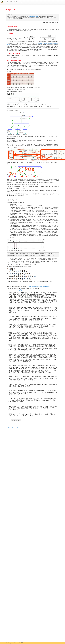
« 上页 (9, 427)
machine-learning (16, 420)
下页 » (18, 427)
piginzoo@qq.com (34, 17)
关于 (11, 2)
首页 (7, 2)
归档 (13, 427)
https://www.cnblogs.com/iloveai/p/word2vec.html (39, 286)
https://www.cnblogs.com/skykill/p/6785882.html (18, 290)
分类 (21, 2)
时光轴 (16, 2)
